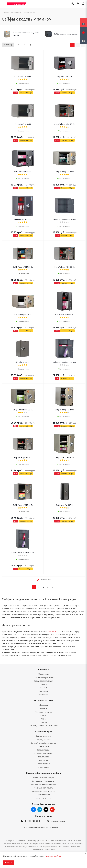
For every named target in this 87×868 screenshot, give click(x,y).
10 (52, 587)
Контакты (44, 695)
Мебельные (43, 757)
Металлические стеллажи (43, 791)
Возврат (43, 715)
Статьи (44, 688)
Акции (43, 719)
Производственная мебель (43, 784)
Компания (43, 670)
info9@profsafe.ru (58, 822)
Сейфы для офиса (44, 739)
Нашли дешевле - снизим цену (43, 726)
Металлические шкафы (43, 777)
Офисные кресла (43, 798)
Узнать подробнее (53, 856)
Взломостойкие (43, 750)
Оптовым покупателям (44, 677)
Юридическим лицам (43, 681)
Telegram (40, 810)
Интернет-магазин (43, 701)
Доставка (44, 705)
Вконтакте (34, 810)
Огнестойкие (43, 746)
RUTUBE (46, 810)
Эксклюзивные (43, 767)
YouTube (52, 810)
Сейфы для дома (43, 736)
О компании (44, 674)
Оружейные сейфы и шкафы (44, 743)
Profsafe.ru (52, 631)
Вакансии (44, 691)
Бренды (43, 722)
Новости (43, 684)
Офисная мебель (43, 795)
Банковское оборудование (44, 781)
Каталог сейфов (43, 732)
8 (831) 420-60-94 (33, 821)
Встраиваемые (43, 764)
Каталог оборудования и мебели (44, 773)
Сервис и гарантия (44, 712)
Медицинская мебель (44, 788)
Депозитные (43, 760)
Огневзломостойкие (43, 753)
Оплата (43, 708)
